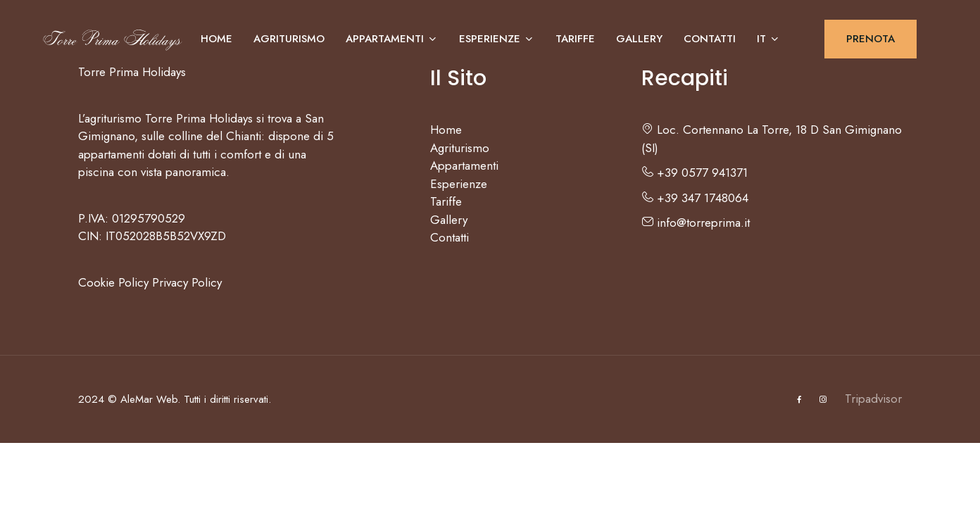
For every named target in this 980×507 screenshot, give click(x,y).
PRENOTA (871, 39)
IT (768, 39)
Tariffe (575, 39)
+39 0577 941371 (695, 173)
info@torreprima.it (696, 223)
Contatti (710, 39)
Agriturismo (289, 39)
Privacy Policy (187, 282)
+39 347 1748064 (695, 198)
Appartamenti (392, 39)
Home (216, 39)
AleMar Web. (150, 399)
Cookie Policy (113, 282)
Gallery (639, 39)
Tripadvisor (873, 399)
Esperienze (497, 39)
